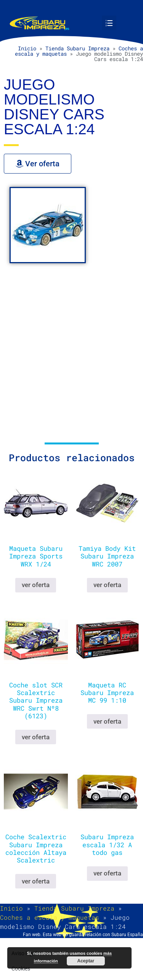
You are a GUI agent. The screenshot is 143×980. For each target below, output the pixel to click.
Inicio (27, 48)
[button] (109, 23)
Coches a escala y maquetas (50, 917)
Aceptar (86, 961)
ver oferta (36, 585)
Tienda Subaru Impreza (77, 48)
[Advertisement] (71, 356)
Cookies (21, 969)
